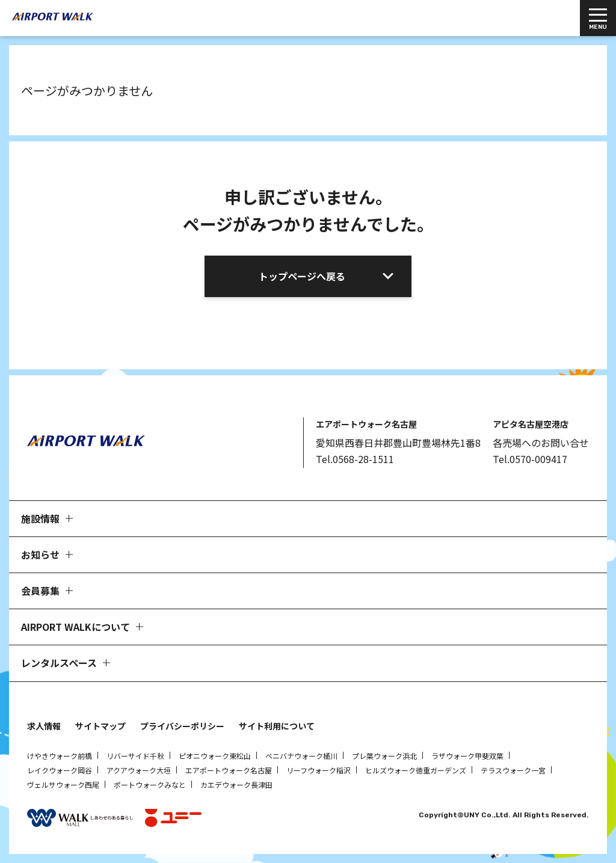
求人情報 (44, 726)
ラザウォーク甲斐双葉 (467, 756)
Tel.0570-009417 (530, 459)
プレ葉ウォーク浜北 (384, 756)
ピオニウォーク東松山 (215, 756)
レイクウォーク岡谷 (60, 770)
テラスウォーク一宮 (513, 770)
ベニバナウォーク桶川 (301, 756)
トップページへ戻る (302, 276)
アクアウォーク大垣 (139, 770)
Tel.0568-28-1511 (355, 459)
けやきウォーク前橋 (60, 756)
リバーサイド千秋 (135, 756)
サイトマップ (100, 726)
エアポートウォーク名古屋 (229, 770)
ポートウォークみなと (150, 785)
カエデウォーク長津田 (236, 785)
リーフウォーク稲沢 (319, 770)
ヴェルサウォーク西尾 (63, 785)
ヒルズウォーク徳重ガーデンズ (416, 770)
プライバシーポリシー (182, 726)
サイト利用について (277, 726)
